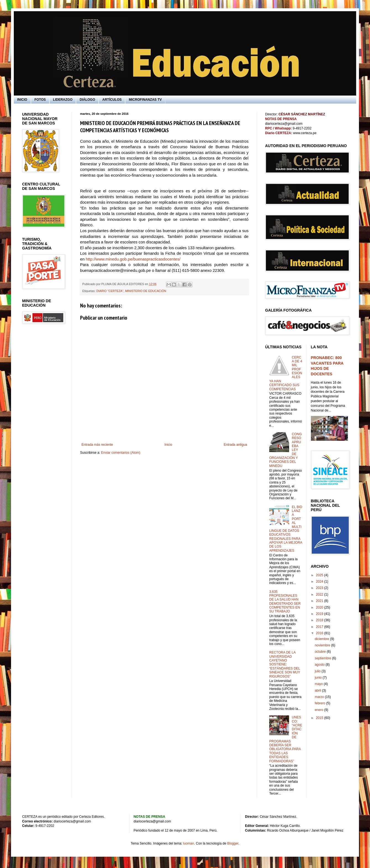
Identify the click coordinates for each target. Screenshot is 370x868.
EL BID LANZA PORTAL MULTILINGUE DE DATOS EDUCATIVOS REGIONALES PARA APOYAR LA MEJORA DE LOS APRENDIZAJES (286, 529)
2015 (320, 718)
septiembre (323, 658)
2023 (320, 588)
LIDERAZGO (63, 100)
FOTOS (40, 100)
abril (318, 691)
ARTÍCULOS (112, 100)
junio (319, 678)
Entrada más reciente (97, 445)
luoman (188, 843)
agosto (320, 665)
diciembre (322, 639)
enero (319, 710)
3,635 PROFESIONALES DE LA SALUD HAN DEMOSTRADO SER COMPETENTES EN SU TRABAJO (285, 602)
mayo (319, 684)
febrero (320, 703)
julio (318, 671)
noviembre (323, 645)
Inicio (168, 445)
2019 (320, 614)
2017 (320, 627)
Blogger (233, 843)
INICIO (22, 100)
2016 (320, 633)
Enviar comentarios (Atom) (121, 453)
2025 (320, 575)
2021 (320, 601)
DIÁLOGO (87, 100)
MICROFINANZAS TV (145, 100)
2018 (320, 620)
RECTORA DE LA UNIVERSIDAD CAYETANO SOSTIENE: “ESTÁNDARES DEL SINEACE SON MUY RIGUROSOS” (285, 664)
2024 (320, 582)
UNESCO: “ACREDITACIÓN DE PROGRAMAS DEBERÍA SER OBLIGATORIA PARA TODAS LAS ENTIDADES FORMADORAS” (286, 739)
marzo (320, 697)
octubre (321, 652)
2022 (320, 594)
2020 (320, 607)
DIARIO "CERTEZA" (110, 291)
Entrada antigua (235, 445)
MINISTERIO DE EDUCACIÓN (146, 291)
